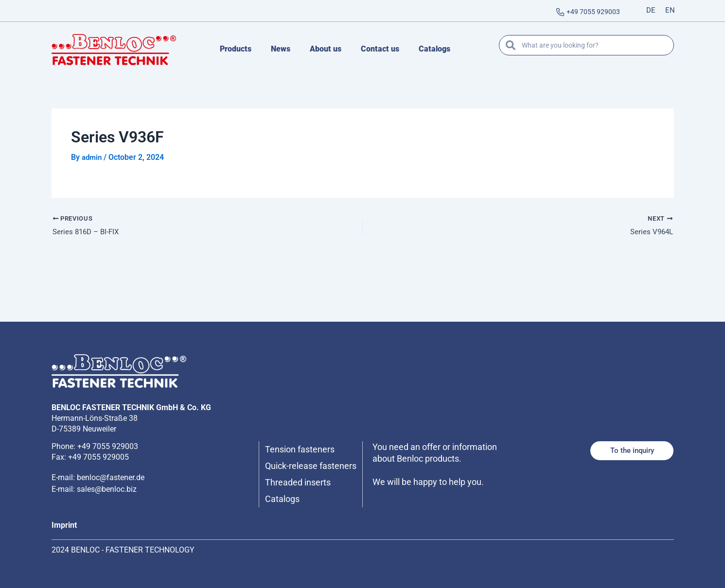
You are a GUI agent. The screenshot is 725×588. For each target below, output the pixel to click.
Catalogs (434, 49)
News (281, 49)
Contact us (380, 49)
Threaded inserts (302, 482)
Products (236, 49)
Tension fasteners (304, 438)
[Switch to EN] (670, 11)
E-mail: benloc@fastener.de (98, 466)
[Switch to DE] (651, 11)
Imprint (64, 525)
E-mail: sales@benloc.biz (94, 477)
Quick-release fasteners (295, 460)
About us (326, 49)
